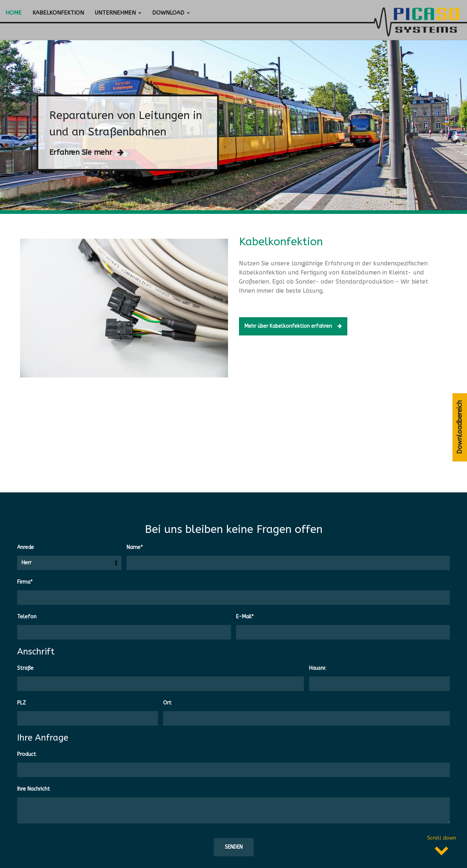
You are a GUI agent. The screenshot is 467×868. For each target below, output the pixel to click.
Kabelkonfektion (58, 13)
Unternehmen (118, 13)
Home (13, 13)
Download (171, 13)
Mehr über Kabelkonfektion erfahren (308, 326)
